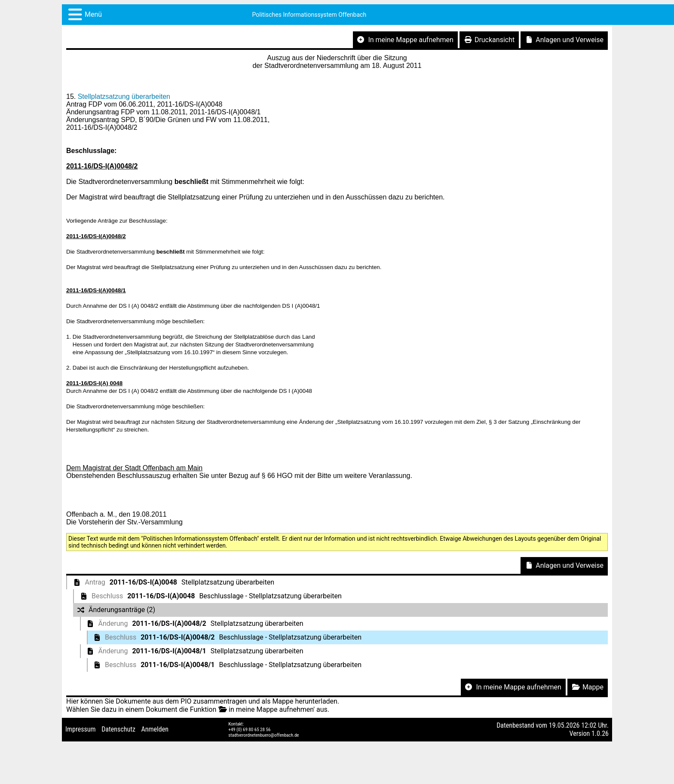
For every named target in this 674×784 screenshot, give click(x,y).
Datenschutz (118, 729)
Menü (93, 14)
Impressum (81, 729)
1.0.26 (600, 733)
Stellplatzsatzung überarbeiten (124, 96)
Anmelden (155, 729)
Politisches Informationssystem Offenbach (309, 15)
